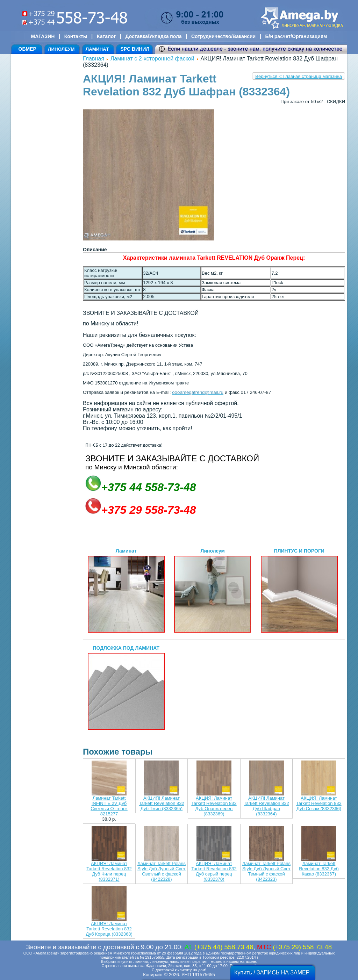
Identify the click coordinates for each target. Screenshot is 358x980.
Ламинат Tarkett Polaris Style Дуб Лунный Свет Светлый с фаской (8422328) (162, 871)
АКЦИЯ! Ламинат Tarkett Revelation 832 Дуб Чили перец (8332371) (109, 871)
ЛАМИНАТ (97, 49)
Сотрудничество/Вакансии (223, 36)
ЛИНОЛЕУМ (61, 49)
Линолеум (213, 590)
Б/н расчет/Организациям (296, 36)
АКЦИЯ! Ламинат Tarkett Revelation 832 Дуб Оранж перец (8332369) (214, 806)
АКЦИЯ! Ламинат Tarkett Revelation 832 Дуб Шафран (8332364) (266, 806)
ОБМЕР (27, 49)
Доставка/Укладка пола (153, 36)
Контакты (76, 36)
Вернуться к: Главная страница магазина (299, 76)
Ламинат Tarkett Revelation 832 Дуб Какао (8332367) (319, 869)
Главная (94, 59)
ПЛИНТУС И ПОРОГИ (299, 590)
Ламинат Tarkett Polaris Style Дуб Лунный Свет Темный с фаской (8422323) (266, 871)
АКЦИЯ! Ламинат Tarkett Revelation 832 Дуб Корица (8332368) (109, 929)
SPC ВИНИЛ (135, 49)
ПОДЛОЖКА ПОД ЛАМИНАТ (126, 687)
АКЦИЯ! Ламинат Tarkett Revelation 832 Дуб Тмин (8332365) (161, 803)
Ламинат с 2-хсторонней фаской (152, 59)
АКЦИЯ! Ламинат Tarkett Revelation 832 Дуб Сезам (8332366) (319, 803)
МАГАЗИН (43, 36)
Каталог (106, 36)
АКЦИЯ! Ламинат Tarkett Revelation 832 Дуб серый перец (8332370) (214, 871)
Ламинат (126, 590)
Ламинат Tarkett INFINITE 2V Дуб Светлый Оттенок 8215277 (109, 806)
